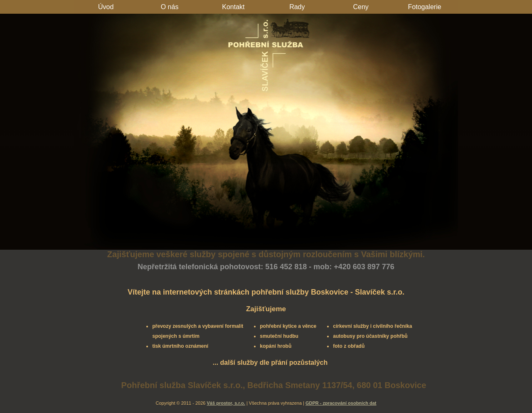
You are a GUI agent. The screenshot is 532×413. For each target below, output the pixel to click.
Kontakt (233, 7)
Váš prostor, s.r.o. (226, 403)
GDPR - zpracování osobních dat (341, 403)
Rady (297, 7)
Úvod (106, 7)
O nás (170, 7)
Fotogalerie (425, 7)
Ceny (361, 7)
